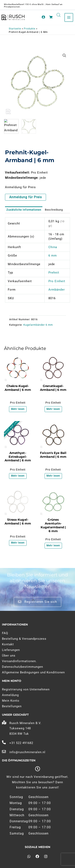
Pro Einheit (57, 281)
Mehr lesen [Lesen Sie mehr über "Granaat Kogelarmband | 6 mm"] (53, 409)
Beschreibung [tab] (54, 210)
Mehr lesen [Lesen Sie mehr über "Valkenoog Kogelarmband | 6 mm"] (53, 476)
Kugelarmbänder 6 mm (38, 325)
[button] (64, 56)
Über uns (9, 656)
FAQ (5, 633)
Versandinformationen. (19, 661)
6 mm (53, 256)
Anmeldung (10, 695)
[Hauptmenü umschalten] (69, 17)
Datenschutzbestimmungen (22, 667)
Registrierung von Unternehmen (26, 689)
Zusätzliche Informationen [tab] (24, 210)
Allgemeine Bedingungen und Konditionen (33, 672)
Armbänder (57, 290)
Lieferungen (11, 650)
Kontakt (8, 644)
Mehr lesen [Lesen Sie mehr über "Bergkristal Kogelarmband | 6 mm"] (18, 543)
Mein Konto (11, 701)
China (53, 247)
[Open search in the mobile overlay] (59, 15)
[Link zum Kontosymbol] (43, 17)
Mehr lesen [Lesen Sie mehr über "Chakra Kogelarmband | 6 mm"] (18, 409)
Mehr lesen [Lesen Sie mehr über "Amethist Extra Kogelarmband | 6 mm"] (18, 476)
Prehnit (54, 273)
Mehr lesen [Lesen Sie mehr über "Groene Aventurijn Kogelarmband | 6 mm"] (53, 546)
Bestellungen (12, 706)
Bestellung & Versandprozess (24, 639)
